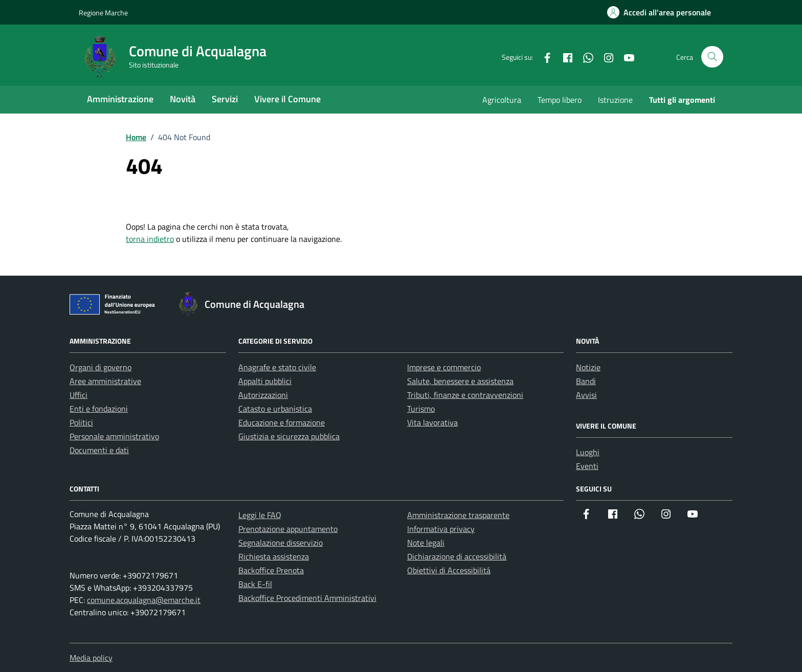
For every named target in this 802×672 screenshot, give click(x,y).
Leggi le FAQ (260, 515)
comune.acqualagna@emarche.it (144, 600)
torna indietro (150, 239)
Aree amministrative (105, 381)
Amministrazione (120, 99)
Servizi (225, 99)
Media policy (91, 658)
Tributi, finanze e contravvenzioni (465, 395)
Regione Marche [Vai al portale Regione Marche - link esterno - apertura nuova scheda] (103, 13)
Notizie (588, 367)
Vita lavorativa (432, 422)
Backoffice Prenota (271, 570)
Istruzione (615, 100)
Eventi (587, 466)
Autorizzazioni (263, 395)
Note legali (426, 543)
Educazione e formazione (282, 422)
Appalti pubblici (265, 381)
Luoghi (588, 452)
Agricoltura (502, 100)
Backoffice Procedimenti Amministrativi (307, 598)
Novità (183, 99)
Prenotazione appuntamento (288, 529)
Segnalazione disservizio (281, 543)
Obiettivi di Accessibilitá (449, 570)
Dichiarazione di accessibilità (457, 556)
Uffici (79, 395)
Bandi (586, 381)
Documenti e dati (99, 450)
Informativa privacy (441, 529)
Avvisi (586, 395)
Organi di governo (101, 367)
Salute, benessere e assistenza (460, 381)
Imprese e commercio (444, 367)
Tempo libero (560, 100)
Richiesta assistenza (274, 556)
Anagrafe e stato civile (277, 367)
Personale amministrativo (114, 436)
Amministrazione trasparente (458, 515)
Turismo (421, 409)
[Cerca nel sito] (712, 57)
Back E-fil (255, 584)
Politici (81, 422)
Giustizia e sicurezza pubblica (289, 436)
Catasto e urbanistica (275, 409)
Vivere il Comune (287, 99)
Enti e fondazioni (99, 409)
